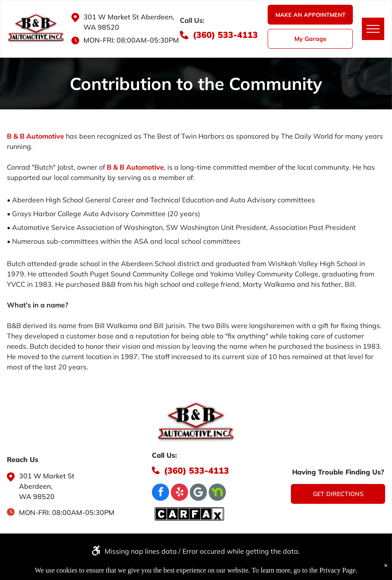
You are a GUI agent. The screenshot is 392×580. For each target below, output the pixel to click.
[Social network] (217, 493)
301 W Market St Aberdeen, (129, 17)
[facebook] (161, 493)
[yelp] (179, 493)
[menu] (373, 29)
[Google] (198, 493)
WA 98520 (101, 27)
